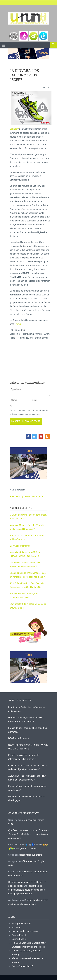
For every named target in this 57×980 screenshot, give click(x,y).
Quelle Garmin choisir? (23, 966)
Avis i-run (16, 927)
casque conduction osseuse (25, 931)
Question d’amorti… (29, 848)
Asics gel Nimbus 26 (21, 924)
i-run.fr (18, 324)
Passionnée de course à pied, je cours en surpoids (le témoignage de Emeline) (27, 890)
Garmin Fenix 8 (19, 939)
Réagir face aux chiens (31, 855)
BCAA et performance (20, 546)
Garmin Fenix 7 (19, 935)
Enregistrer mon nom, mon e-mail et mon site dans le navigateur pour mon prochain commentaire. (29, 412)
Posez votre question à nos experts (27, 497)
